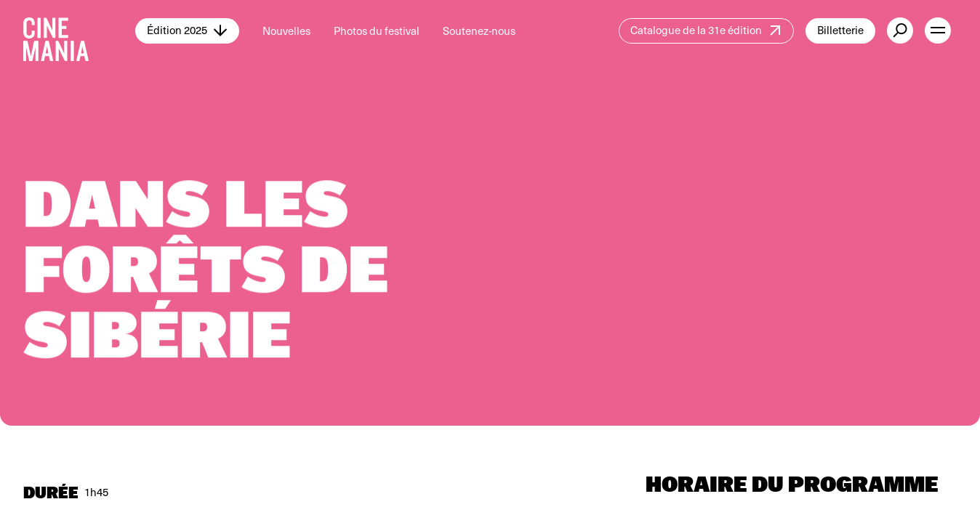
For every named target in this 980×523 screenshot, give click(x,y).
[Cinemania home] (79, 31)
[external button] (900, 31)
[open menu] (938, 31)
